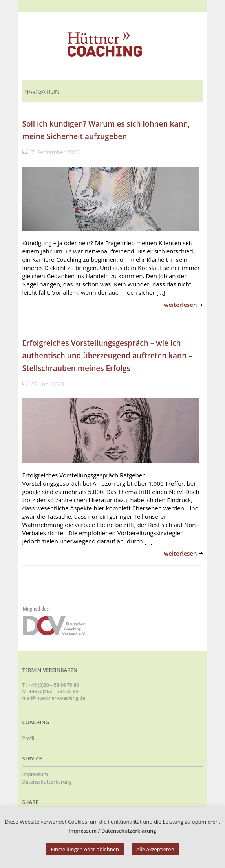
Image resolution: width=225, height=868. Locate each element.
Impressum (35, 774)
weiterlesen (180, 305)
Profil (28, 738)
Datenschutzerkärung (47, 782)
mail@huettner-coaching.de (54, 698)
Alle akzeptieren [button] (155, 849)
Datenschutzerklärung (129, 831)
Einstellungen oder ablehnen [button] (85, 849)
